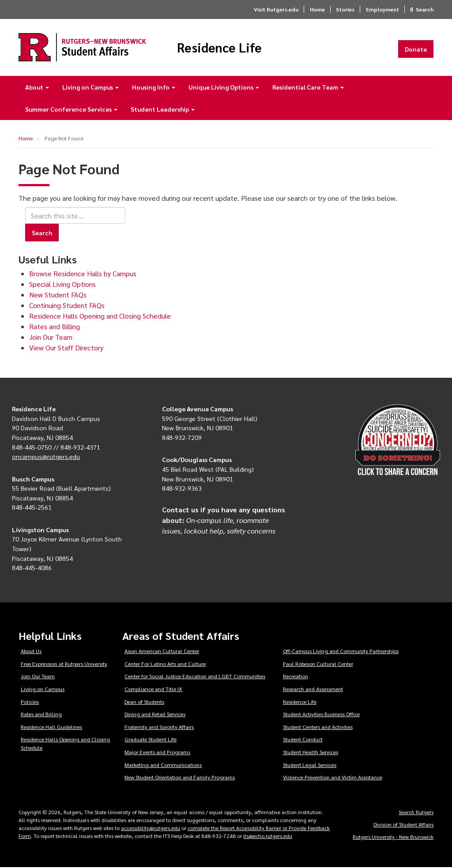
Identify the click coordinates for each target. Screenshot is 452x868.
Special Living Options (62, 284)
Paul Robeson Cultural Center (318, 664)
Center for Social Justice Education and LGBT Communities (195, 677)
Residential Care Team (308, 87)
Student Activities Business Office (321, 715)
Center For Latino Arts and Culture (165, 664)
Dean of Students (144, 702)
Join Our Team (51, 337)
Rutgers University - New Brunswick (393, 837)
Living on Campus (90, 87)
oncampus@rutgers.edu (46, 457)
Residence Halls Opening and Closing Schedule (100, 316)
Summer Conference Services (71, 109)
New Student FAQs (58, 295)
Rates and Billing (55, 327)
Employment (382, 9)
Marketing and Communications (163, 765)
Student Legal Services (310, 765)
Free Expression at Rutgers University (64, 664)
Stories (345, 9)
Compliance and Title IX (153, 689)
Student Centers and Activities (318, 727)
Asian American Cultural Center (162, 651)
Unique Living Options (224, 87)
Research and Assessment (313, 689)
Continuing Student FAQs (67, 306)
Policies (30, 702)
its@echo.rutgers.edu (268, 836)
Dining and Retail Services (155, 715)
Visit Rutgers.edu (276, 9)
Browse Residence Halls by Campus (83, 274)
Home (317, 9)
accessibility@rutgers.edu (151, 828)
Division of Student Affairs (403, 825)
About (37, 87)
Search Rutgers (416, 812)
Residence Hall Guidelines (51, 727)
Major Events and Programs (157, 752)
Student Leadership (163, 109)
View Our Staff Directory (66, 348)
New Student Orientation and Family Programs (180, 778)
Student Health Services (311, 752)
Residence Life (222, 48)
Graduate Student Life (151, 740)
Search (425, 9)
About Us (31, 651)
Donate (416, 49)
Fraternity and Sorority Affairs (159, 727)
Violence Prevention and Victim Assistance (333, 778)
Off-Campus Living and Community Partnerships (341, 651)
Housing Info (154, 87)
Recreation (296, 677)
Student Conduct (303, 740)
